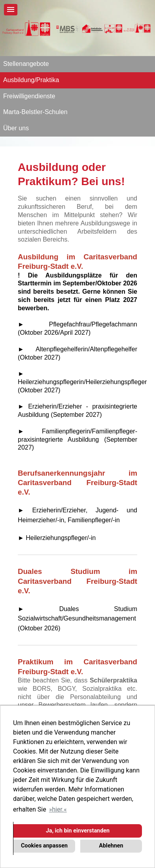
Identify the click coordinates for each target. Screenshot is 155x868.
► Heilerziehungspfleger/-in (57, 538)
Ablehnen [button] (111, 846)
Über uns (16, 128)
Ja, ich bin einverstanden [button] (78, 831)
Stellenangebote (26, 64)
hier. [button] (58, 809)
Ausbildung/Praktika (31, 80)
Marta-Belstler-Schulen (35, 112)
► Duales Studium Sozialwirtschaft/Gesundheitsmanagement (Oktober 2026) (77, 619)
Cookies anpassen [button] (44, 846)
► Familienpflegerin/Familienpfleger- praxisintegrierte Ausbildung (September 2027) (77, 440)
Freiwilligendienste (29, 96)
